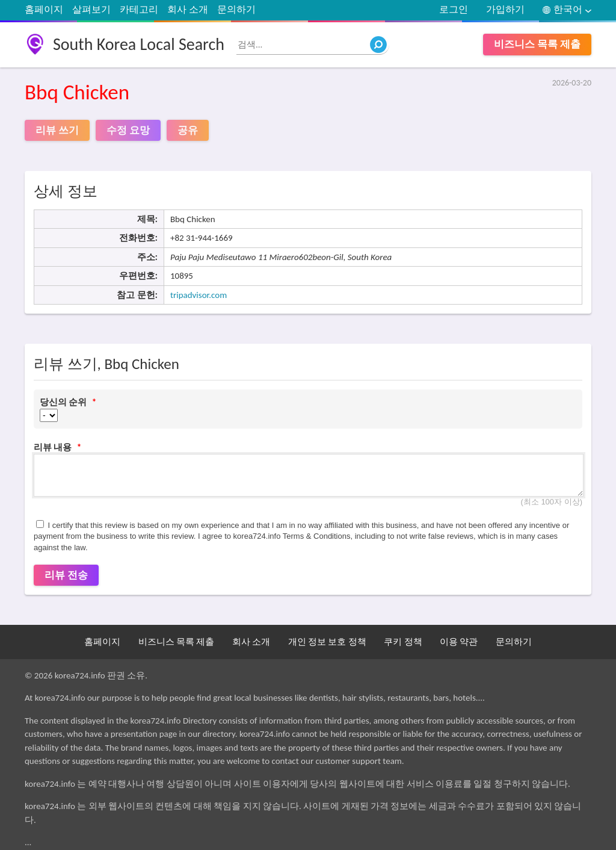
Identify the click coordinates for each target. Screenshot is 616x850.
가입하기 (505, 9)
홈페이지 (44, 9)
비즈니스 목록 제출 (537, 44)
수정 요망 (128, 130)
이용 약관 (459, 642)
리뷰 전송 (66, 575)
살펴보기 (91, 9)
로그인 (454, 9)
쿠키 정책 (403, 642)
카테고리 (139, 9)
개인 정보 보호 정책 (327, 642)
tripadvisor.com (199, 295)
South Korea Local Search (139, 44)
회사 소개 (188, 9)
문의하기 (236, 9)
